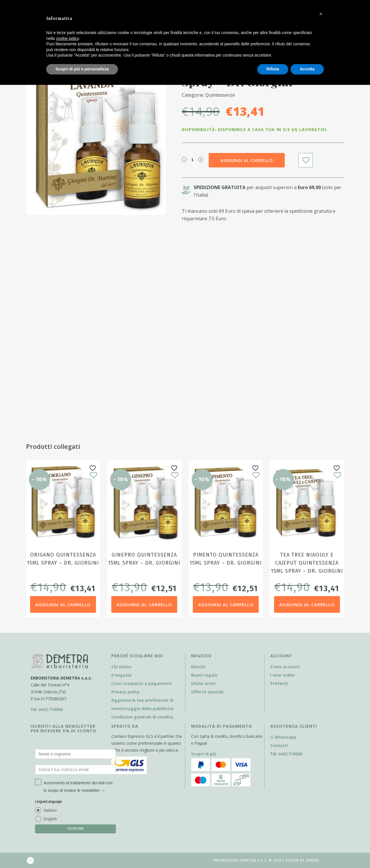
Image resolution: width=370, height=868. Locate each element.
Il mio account (285, 667)
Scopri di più (204, 754)
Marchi (198, 667)
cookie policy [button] (67, 38)
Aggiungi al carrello (247, 160)
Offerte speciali (207, 692)
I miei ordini (282, 675)
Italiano (50, 810)
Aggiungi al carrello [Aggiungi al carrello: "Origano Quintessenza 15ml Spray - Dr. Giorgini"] (63, 604)
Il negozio (121, 675)
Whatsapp (283, 737)
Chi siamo (121, 667)
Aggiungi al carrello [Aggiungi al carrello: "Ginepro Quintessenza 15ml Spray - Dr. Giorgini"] (144, 604)
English (50, 819)
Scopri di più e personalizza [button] (82, 69)
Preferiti (279, 683)
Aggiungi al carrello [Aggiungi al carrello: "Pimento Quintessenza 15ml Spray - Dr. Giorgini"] (226, 604)
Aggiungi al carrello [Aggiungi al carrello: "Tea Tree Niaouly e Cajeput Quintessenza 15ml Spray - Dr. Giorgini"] (307, 604)
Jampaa (312, 860)
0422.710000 (51, 709)
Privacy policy (125, 692)
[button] (321, 14)
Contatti (279, 745)
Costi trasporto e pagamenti (141, 683)
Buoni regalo (204, 675)
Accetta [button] (307, 69)
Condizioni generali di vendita (142, 717)
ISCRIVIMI (76, 829)
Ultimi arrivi (203, 683)
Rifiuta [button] (273, 69)
